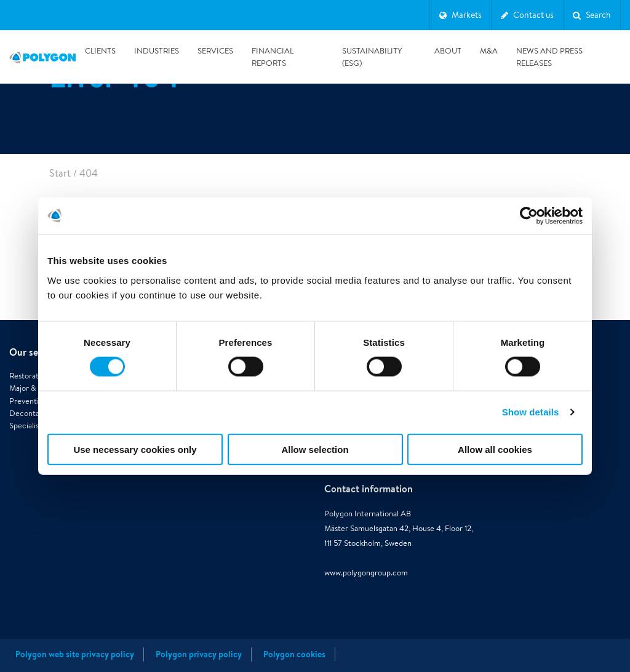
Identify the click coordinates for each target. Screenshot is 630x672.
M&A (489, 51)
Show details (531, 412)
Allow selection (315, 449)
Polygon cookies (294, 654)
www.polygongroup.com (366, 573)
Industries (157, 51)
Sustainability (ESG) (372, 57)
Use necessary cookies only (135, 449)
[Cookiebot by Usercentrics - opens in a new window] (529, 216)
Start (60, 173)
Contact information (369, 489)
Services (215, 51)
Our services (36, 352)
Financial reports (273, 57)
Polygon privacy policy (199, 654)
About (448, 51)
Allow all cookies (495, 449)
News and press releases (549, 57)
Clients (100, 51)
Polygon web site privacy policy (75, 654)
